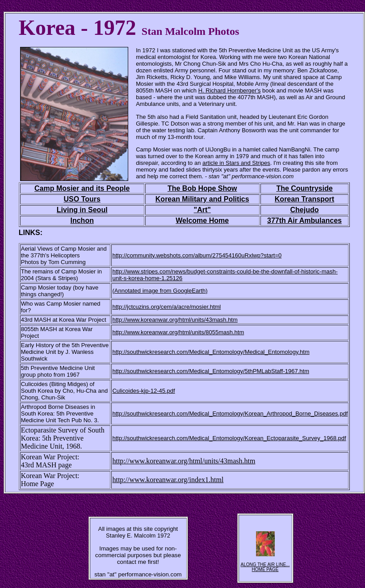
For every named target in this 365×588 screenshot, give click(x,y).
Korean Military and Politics (202, 199)
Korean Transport (304, 199)
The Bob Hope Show (202, 188)
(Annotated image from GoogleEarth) (160, 291)
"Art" (202, 210)
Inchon (82, 220)
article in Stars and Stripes (236, 163)
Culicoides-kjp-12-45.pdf (143, 391)
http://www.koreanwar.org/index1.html (168, 480)
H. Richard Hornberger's (230, 90)
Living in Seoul (82, 210)
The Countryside (304, 188)
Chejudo (305, 210)
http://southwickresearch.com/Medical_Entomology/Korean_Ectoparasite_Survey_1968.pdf (229, 438)
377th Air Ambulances (304, 220)
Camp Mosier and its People (82, 188)
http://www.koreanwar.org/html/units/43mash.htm (184, 461)
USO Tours (82, 199)
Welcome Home (202, 220)
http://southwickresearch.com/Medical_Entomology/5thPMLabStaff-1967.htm (211, 371)
